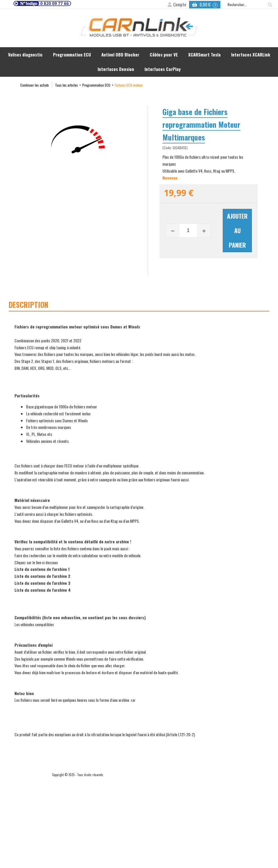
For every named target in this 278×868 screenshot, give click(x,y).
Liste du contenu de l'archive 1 (42, 569)
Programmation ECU (72, 54)
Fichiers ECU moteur (129, 85)
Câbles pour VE (164, 54)
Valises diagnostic (25, 54)
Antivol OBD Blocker (120, 54)
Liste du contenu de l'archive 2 (42, 576)
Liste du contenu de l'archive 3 (42, 583)
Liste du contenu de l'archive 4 (43, 590)
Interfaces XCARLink (251, 54)
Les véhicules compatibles (34, 624)
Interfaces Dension (116, 69)
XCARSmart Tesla (204, 54)
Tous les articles (66, 85)
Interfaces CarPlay (163, 69)
